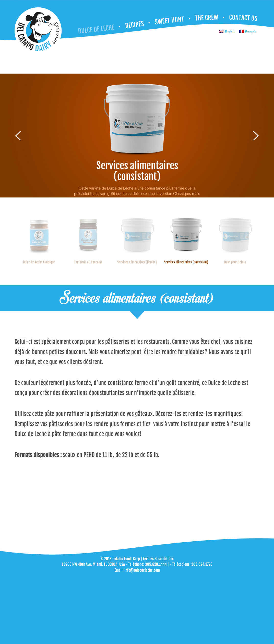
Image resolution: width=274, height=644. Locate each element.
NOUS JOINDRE (243, 19)
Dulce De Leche (99, 26)
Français (247, 31)
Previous (18, 136)
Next (256, 136)
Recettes (135, 23)
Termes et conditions (158, 559)
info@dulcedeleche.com (142, 570)
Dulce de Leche (38, 31)
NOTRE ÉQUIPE (207, 19)
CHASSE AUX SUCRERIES (170, 20)
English (227, 31)
